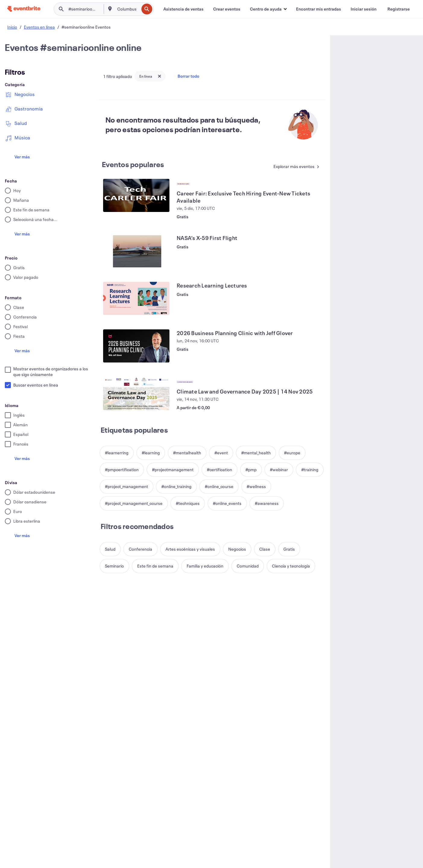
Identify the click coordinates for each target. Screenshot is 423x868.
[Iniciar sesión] (364, 9)
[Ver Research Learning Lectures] (136, 298)
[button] (268, 9)
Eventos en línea (39, 27)
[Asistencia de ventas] (183, 9)
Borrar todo (188, 76)
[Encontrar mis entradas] (319, 9)
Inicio (12, 27)
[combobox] (128, 9)
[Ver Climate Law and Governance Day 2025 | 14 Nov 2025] (136, 394)
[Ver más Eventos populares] (294, 167)
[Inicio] (24, 9)
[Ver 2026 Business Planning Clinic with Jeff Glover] (136, 346)
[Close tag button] (159, 76)
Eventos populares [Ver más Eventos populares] (133, 164)
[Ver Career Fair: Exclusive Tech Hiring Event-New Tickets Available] (136, 195)
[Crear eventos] (227, 9)
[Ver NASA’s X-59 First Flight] (136, 251)
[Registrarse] (399, 9)
